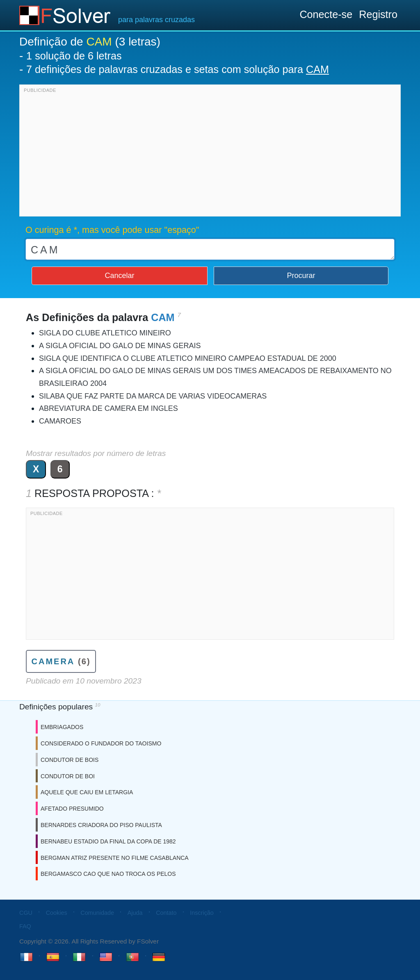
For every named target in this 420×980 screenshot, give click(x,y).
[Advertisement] (210, 153)
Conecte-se (326, 14)
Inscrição (202, 913)
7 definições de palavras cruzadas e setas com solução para (178, 69)
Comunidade (97, 913)
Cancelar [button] (119, 276)
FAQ (25, 926)
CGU (26, 913)
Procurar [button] (301, 276)
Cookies (57, 913)
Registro (378, 14)
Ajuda (135, 913)
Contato (166, 913)
